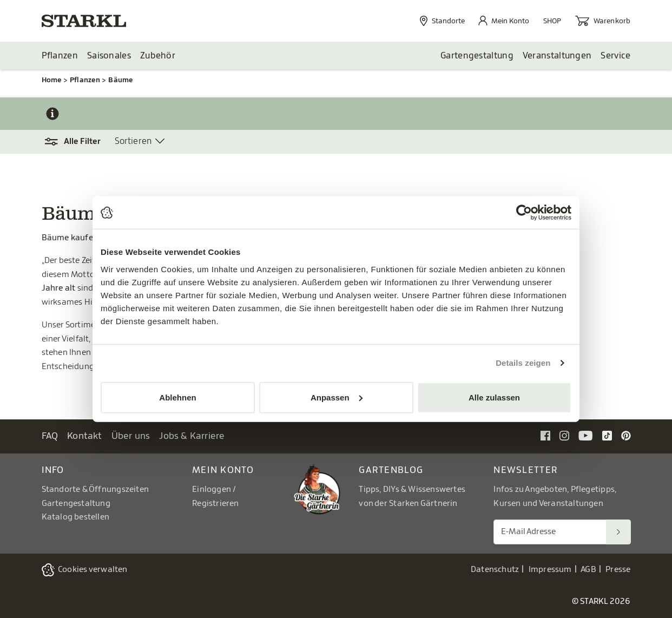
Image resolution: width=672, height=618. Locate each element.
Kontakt (85, 436)
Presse (618, 570)
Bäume (120, 80)
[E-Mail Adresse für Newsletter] (550, 532)
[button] (78, 142)
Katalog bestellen (76, 517)
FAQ (50, 436)
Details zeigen (523, 363)
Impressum (550, 570)
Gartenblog (391, 470)
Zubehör (158, 56)
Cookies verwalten (93, 570)
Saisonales (109, 56)
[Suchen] (618, 532)
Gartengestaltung (477, 56)
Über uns (131, 436)
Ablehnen (177, 397)
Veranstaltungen (557, 56)
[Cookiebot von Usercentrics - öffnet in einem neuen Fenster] (524, 213)
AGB (588, 570)
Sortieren (133, 141)
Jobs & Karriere (192, 436)
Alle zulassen (494, 397)
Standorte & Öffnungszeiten (95, 489)
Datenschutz (495, 570)
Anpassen (337, 397)
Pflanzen (60, 56)
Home (52, 80)
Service (615, 56)
